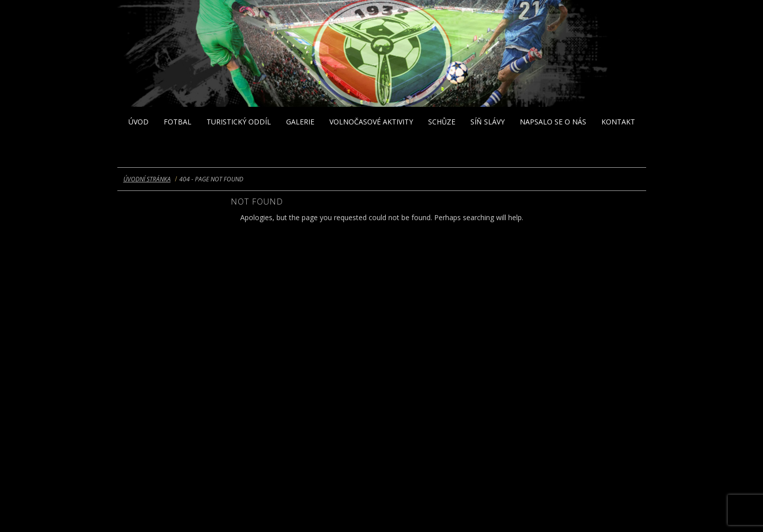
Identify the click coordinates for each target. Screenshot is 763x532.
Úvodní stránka (147, 179)
